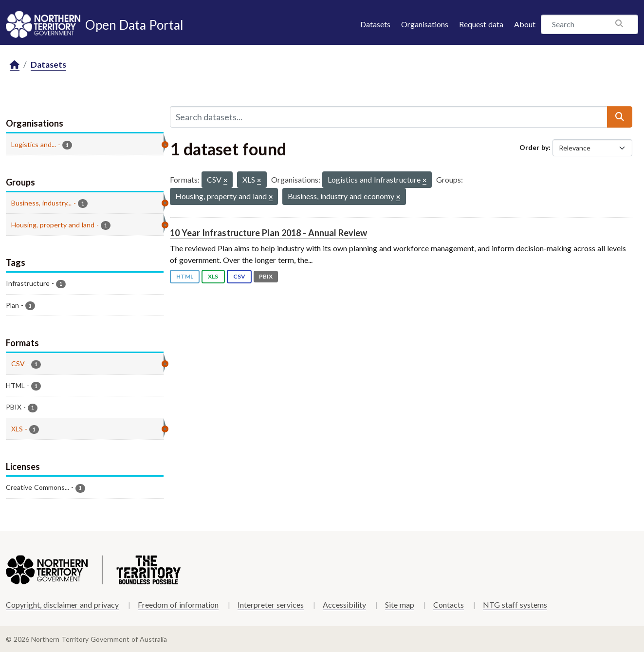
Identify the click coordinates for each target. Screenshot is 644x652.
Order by (534, 147)
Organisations (425, 24)
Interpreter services (271, 605)
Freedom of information (178, 605)
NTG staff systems (515, 605)
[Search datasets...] (389, 117)
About (525, 24)
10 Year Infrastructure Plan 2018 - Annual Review (268, 233)
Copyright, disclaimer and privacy (62, 605)
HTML (185, 276)
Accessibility (344, 605)
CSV (239, 276)
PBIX (266, 276)
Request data (481, 24)
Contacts (449, 605)
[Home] (15, 65)
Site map (400, 605)
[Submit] (620, 117)
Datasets (375, 24)
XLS (213, 276)
